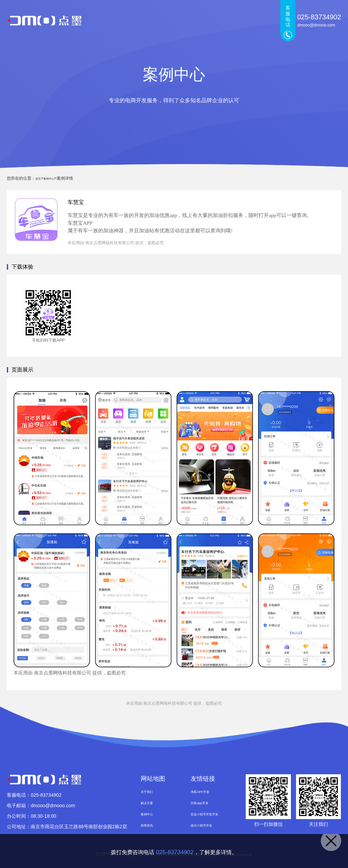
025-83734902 (175, 851)
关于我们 (261, 20)
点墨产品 (136, 20)
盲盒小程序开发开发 (212, 816)
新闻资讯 (230, 20)
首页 (111, 20)
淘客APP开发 (205, 792)
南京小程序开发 (207, 829)
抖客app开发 (204, 804)
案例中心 (199, 20)
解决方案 (168, 20)
